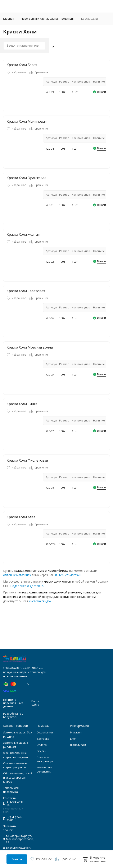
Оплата (42, 745)
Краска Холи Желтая (23, 234)
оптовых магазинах (17, 575)
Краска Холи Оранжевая (26, 178)
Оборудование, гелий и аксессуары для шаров (18, 777)
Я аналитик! (78, 745)
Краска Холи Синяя (22, 404)
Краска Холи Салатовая (26, 291)
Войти (17, 859)
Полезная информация (45, 759)
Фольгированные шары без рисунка (15, 755)
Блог (73, 739)
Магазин (76, 732)
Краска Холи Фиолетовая (27, 460)
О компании (45, 732)
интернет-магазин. (69, 575)
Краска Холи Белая (22, 65)
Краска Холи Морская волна (30, 347)
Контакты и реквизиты (44, 769)
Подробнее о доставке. (27, 586)
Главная (9, 19)
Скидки (41, 751)
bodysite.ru (10, 717)
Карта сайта (35, 703)
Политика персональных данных (13, 703)
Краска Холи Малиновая (27, 121)
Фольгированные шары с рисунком (15, 765)
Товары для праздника (11, 790)
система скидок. (40, 601)
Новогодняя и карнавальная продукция (48, 19)
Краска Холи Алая (21, 517)
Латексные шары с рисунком (16, 745)
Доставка (43, 739)
